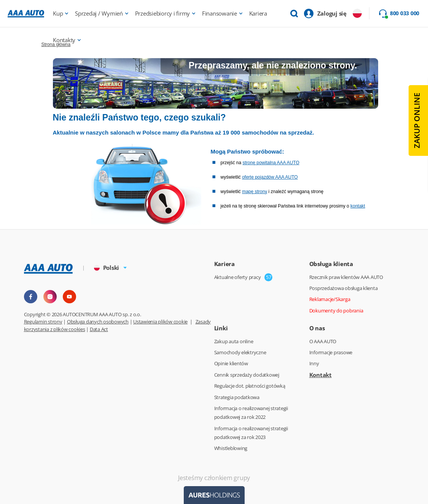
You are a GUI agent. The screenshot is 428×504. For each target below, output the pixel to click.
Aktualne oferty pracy (238, 277)
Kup (58, 13)
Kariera (258, 13)
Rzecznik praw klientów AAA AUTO (346, 277)
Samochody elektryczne (240, 352)
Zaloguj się (332, 13)
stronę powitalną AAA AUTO (271, 163)
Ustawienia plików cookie (160, 322)
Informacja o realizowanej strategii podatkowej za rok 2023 (251, 433)
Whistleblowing (231, 448)
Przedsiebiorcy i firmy (163, 13)
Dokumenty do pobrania (336, 311)
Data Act (99, 329)
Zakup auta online (234, 341)
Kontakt (321, 375)
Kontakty (64, 40)
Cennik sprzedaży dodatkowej (247, 375)
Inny (314, 363)
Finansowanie (220, 13)
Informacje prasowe (331, 352)
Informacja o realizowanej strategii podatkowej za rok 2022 (251, 413)
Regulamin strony (43, 322)
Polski (107, 268)
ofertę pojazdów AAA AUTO (270, 177)
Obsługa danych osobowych (98, 322)
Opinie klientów (231, 363)
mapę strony (255, 192)
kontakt (358, 206)
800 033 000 (405, 13)
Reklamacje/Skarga (330, 299)
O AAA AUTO (323, 341)
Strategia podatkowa (237, 397)
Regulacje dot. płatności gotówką (250, 386)
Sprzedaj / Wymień (99, 13)
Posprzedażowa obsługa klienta (344, 288)
